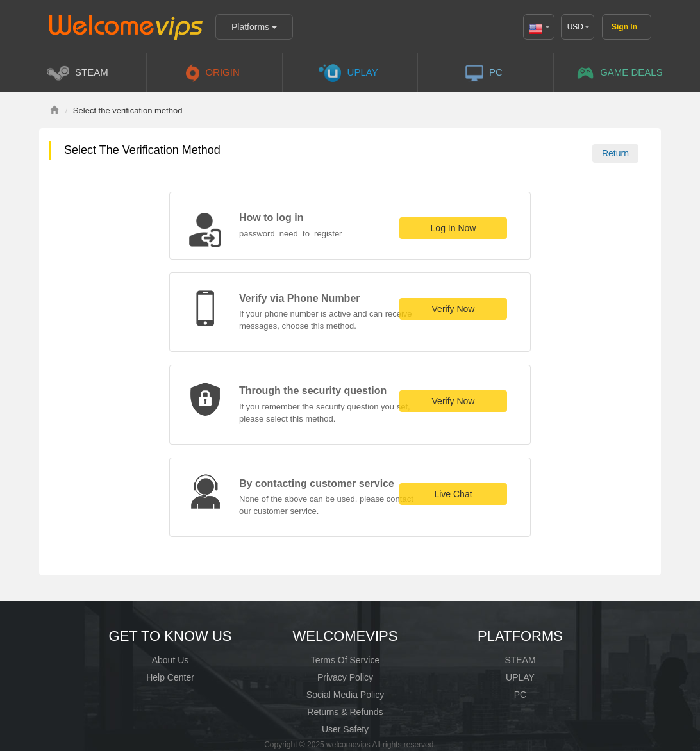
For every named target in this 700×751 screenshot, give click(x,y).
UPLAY (520, 677)
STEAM (520, 660)
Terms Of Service (345, 660)
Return (615, 153)
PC (520, 695)
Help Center (170, 677)
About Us (171, 660)
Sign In (624, 27)
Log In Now (454, 228)
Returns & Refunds (345, 712)
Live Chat (453, 494)
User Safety (345, 729)
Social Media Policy (345, 695)
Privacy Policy (345, 677)
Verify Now (454, 309)
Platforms (254, 27)
